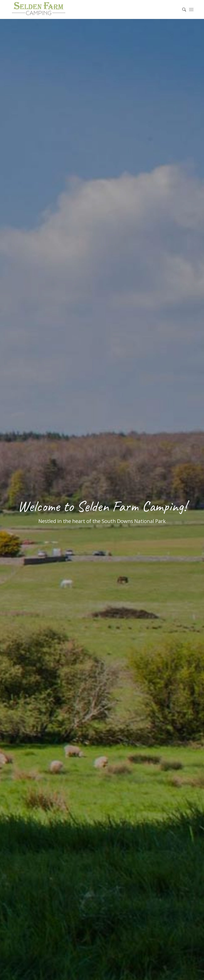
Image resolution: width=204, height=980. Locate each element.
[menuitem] (182, 9)
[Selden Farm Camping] (39, 9)
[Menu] (191, 9)
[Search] (182, 9)
